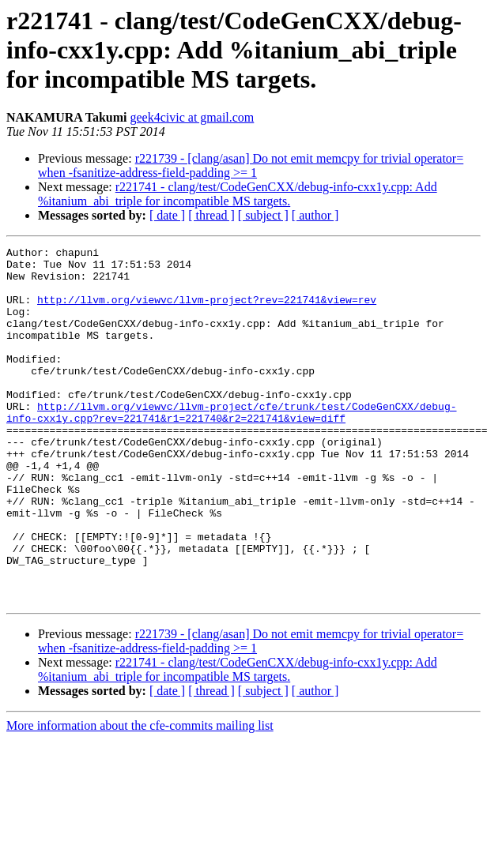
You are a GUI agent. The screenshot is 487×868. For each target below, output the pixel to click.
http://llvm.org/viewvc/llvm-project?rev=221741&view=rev (207, 311)
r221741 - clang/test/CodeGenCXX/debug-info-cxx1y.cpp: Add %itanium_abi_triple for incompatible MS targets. (238, 194)
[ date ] (167, 215)
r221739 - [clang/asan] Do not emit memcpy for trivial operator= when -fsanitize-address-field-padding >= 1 (251, 165)
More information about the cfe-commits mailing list (140, 797)
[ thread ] (211, 215)
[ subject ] (263, 215)
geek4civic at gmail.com (192, 117)
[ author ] (315, 215)
